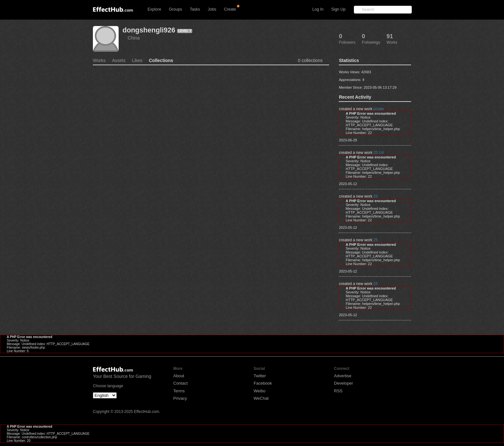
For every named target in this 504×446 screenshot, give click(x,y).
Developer (343, 383)
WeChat (261, 398)
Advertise (343, 376)
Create (230, 9)
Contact (180, 383)
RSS (338, 391)
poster (379, 109)
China (134, 38)
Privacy (180, 398)
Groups (175, 9)
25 (376, 196)
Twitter (260, 376)
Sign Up (338, 9)
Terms (179, 391)
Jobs (212, 9)
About (179, 376)
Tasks (195, 9)
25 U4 (379, 153)
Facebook (263, 383)
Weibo (260, 391)
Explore (154, 9)
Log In (318, 9)
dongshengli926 (149, 30)
